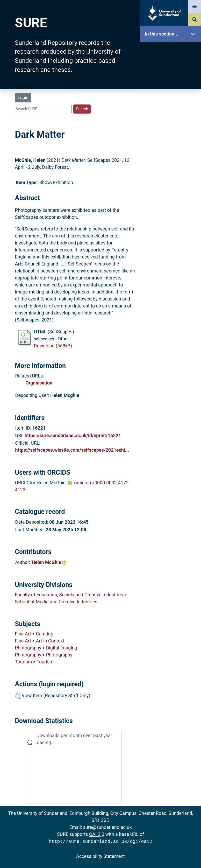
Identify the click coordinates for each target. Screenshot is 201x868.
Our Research (172, 67)
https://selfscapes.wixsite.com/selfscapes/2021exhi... (72, 450)
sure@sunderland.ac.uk (107, 827)
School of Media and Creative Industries (56, 602)
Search (172, 116)
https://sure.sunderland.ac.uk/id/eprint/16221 (73, 435)
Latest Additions (172, 132)
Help (172, 182)
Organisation (39, 383)
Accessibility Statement (101, 856)
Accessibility (172, 198)
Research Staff (172, 165)
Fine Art (23, 634)
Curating (45, 634)
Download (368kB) (53, 346)
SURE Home (172, 50)
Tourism (24, 662)
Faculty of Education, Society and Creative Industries (69, 595)
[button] (18, 696)
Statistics (172, 149)
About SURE (172, 83)
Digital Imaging (62, 648)
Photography (28, 648)
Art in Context (50, 641)
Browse (172, 100)
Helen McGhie (49, 562)
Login (23, 97)
